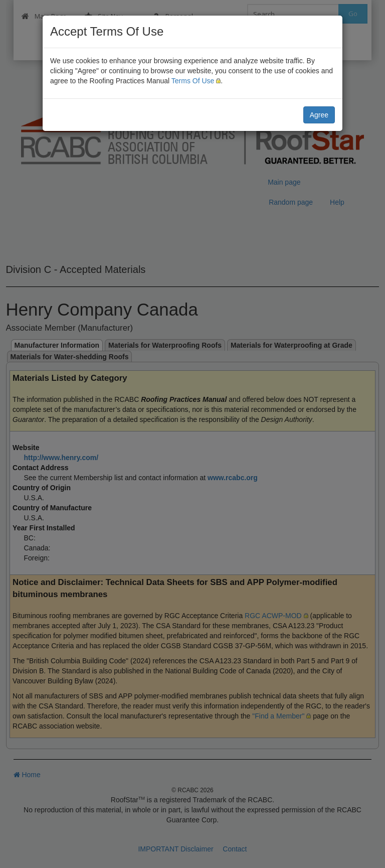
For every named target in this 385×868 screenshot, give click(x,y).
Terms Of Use (193, 81)
